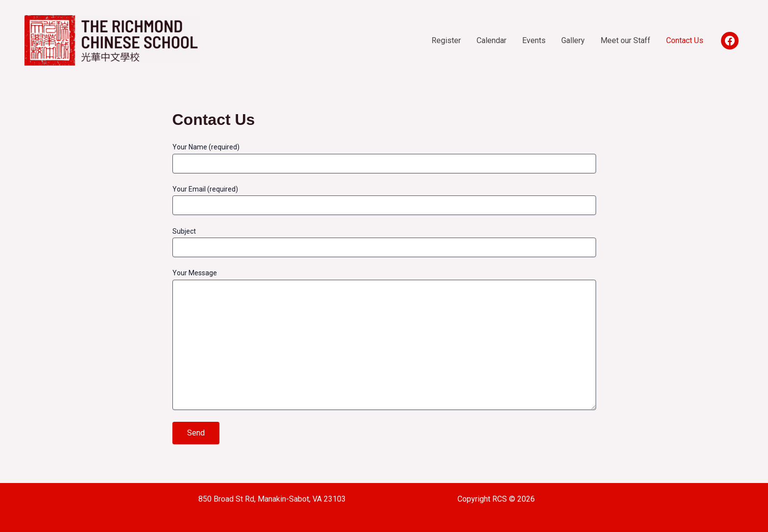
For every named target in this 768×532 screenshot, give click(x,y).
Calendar (492, 40)
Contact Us (685, 40)
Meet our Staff (625, 40)
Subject (384, 242)
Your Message (384, 340)
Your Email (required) (384, 200)
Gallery (573, 40)
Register (446, 40)
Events (534, 40)
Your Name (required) (384, 158)
